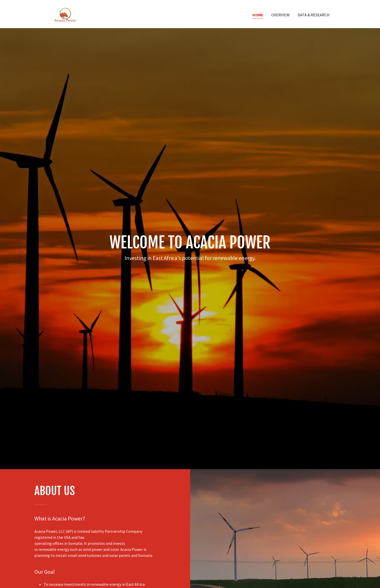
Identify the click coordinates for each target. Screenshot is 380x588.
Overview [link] (280, 15)
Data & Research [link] (314, 15)
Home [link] (258, 15)
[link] (65, 14)
